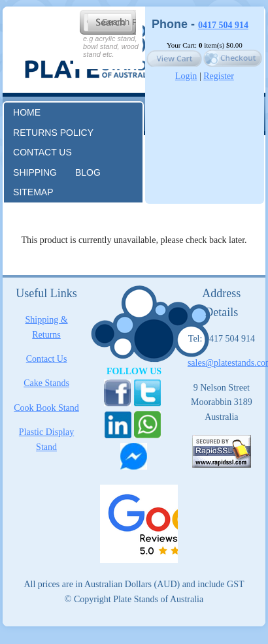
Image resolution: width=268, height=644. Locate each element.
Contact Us (47, 359)
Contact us (42, 152)
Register (219, 76)
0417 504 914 (223, 25)
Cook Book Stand (46, 408)
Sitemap (33, 192)
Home (27, 112)
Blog (88, 172)
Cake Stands (46, 383)
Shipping (35, 172)
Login (186, 76)
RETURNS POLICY (53, 133)
